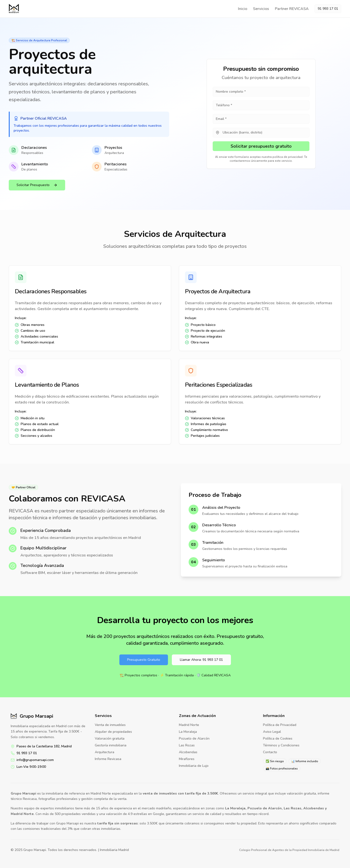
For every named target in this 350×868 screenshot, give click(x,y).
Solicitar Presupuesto (37, 185)
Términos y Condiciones (281, 745)
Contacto (270, 752)
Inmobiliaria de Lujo (194, 766)
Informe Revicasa (108, 759)
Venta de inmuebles (110, 725)
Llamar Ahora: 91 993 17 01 (201, 660)
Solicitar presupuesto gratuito (261, 146)
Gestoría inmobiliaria (111, 745)
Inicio (243, 9)
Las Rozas (187, 745)
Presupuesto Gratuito (144, 660)
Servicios (261, 9)
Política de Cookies (278, 738)
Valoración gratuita (110, 738)
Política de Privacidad (280, 725)
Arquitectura (105, 752)
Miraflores (187, 759)
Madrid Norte (189, 725)
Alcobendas (188, 752)
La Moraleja (188, 732)
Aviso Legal (272, 732)
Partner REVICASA (292, 9)
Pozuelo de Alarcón (194, 738)
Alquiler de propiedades (113, 732)
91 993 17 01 (328, 9)
